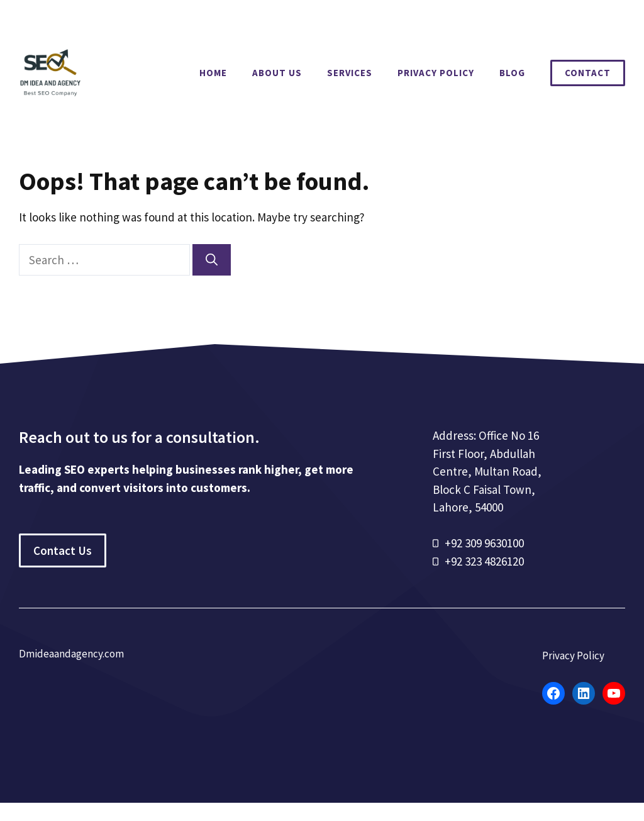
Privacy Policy (436, 73)
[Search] (212, 260)
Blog (512, 73)
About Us (277, 73)
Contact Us (63, 550)
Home (213, 73)
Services (350, 73)
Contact (588, 73)
